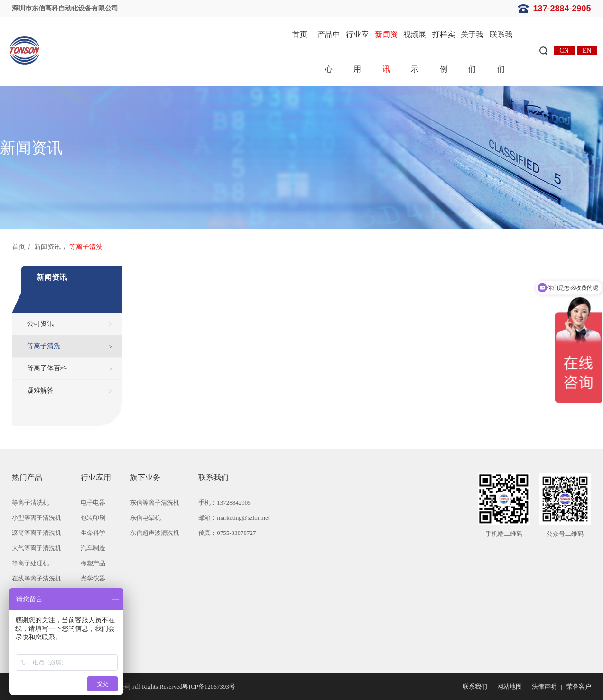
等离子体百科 (47, 368)
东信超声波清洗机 (155, 533)
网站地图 (510, 686)
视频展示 (415, 52)
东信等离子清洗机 (155, 502)
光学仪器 (93, 578)
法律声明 (544, 686)
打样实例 (444, 52)
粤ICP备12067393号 (209, 686)
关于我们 (472, 52)
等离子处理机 (30, 563)
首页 (300, 34)
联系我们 (501, 52)
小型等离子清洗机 (37, 518)
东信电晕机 (145, 518)
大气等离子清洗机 (37, 548)
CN (564, 51)
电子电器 (93, 502)
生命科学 (93, 533)
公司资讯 (40, 324)
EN (587, 51)
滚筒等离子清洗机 (37, 533)
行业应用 (357, 52)
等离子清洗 (44, 346)
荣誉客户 (579, 686)
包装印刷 (93, 518)
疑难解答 (40, 391)
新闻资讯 (386, 52)
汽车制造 (93, 548)
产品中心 (329, 52)
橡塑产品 (93, 563)
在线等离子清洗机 (37, 578)
